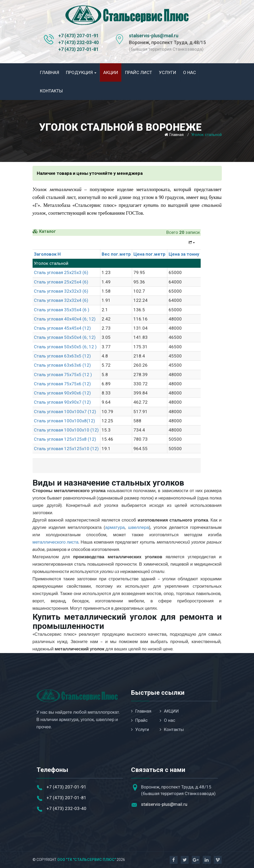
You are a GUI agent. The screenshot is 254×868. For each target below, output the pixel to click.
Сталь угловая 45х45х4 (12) (62, 328)
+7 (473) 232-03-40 (79, 42)
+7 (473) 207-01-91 (79, 36)
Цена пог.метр (149, 254)
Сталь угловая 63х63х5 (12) (62, 356)
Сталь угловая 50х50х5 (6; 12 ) (65, 347)
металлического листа (56, 542)
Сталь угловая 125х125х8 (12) (65, 439)
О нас (190, 72)
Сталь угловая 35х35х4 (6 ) (62, 310)
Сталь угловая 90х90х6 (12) (62, 393)
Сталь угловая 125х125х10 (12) (66, 449)
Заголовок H (47, 254)
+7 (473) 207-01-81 (79, 49)
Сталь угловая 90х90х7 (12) (62, 402)
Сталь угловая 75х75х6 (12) (62, 384)
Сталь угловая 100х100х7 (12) (65, 412)
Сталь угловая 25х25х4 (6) (61, 282)
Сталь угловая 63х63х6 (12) (62, 365)
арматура (115, 528)
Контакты (51, 91)
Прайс (139, 720)
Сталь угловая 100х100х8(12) (64, 421)
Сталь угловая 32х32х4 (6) (61, 300)
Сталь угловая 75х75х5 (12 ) (63, 375)
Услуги (168, 72)
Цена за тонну (184, 254)
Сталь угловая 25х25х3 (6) (61, 272)
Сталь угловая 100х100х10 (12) (66, 430)
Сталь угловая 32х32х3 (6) (61, 291)
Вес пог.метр (116, 254)
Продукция (81, 72)
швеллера (139, 528)
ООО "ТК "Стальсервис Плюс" (87, 860)
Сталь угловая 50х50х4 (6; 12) (65, 337)
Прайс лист (139, 72)
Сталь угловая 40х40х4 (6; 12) (65, 319)
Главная (50, 72)
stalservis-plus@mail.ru (154, 36)
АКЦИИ (111, 72)
